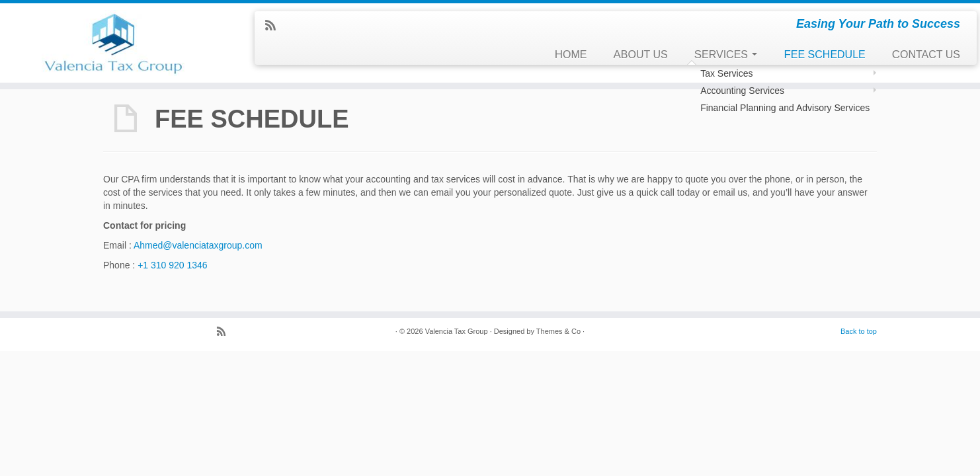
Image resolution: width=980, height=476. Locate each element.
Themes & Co (558, 331)
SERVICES (726, 55)
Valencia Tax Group (457, 331)
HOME (571, 55)
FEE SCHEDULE (824, 55)
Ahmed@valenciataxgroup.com (198, 245)
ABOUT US (641, 55)
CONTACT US (926, 55)
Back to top (859, 331)
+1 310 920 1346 (173, 265)
